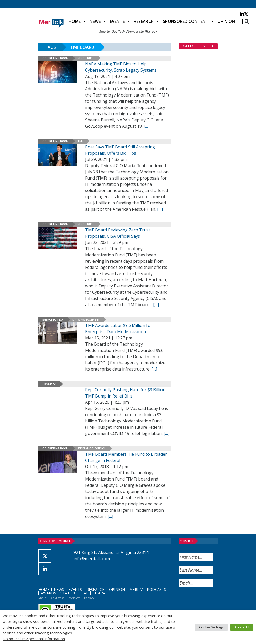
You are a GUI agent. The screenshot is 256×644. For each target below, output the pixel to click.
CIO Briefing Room (55, 58)
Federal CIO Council (92, 448)
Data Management (86, 320)
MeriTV (136, 589)
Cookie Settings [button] (211, 627)
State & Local (74, 593)
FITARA (99, 593)
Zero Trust (86, 58)
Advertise (58, 598)
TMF (80, 141)
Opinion (226, 21)
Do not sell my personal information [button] (34, 639)
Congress (49, 384)
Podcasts (157, 589)
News (95, 21)
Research (144, 21)
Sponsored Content (186, 21)
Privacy (89, 598)
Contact (74, 598)
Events (117, 21)
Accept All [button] (242, 627)
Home (75, 21)
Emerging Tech (53, 320)
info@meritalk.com (92, 559)
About (42, 598)
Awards (48, 593)
